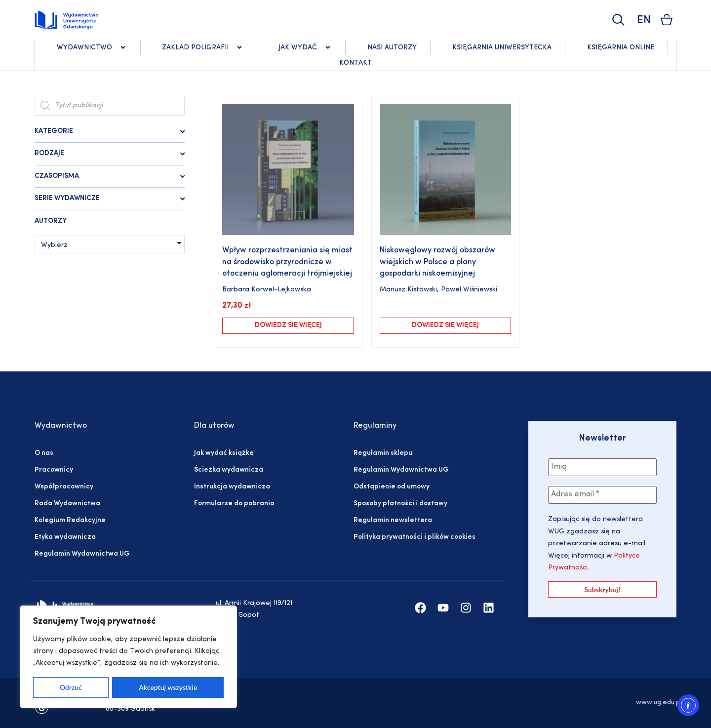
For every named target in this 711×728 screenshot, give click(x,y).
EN (644, 20)
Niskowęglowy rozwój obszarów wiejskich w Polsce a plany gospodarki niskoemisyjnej (437, 262)
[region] (128, 657)
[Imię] (602, 467)
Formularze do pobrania (234, 504)
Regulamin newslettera (393, 520)
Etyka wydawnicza (65, 537)
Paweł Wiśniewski (469, 290)
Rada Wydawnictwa (67, 504)
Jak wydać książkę (224, 453)
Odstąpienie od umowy (392, 487)
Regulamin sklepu (383, 453)
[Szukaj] (617, 20)
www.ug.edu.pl (659, 703)
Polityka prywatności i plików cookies (415, 537)
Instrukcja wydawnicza (232, 487)
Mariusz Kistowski (408, 290)
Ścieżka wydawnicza (229, 470)
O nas (44, 453)
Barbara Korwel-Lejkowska (267, 290)
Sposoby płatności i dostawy (400, 504)
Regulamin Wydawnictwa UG (82, 554)
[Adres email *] (602, 495)
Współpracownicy (64, 487)
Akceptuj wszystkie (168, 687)
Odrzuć (71, 687)
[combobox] (554, 20)
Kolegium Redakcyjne (70, 520)
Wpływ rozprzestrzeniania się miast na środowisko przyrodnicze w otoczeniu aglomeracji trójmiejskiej (287, 262)
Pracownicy (54, 470)
